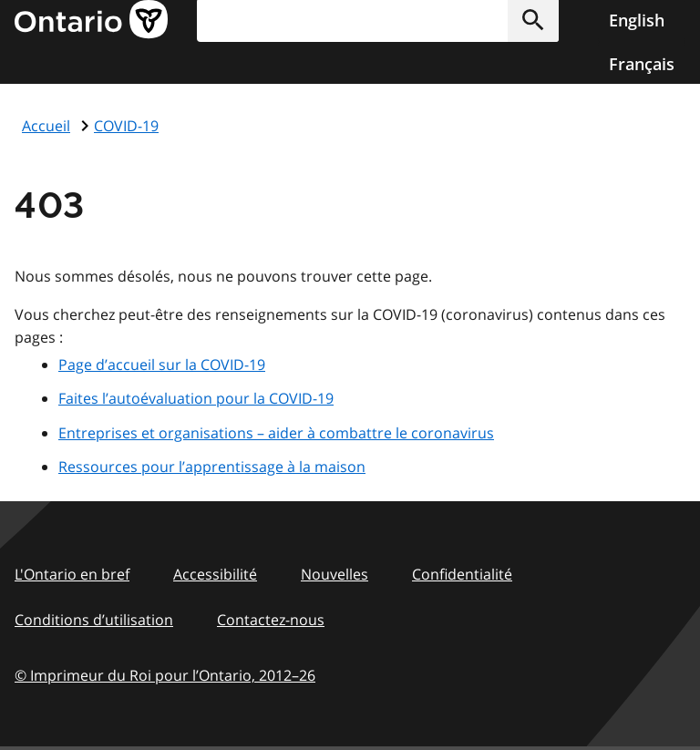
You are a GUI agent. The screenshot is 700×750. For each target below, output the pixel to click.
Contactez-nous (271, 620)
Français (642, 64)
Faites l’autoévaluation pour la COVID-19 (196, 398)
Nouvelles (335, 574)
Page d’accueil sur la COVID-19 (162, 365)
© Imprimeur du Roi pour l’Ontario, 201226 (165, 675)
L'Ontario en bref (72, 574)
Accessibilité (215, 574)
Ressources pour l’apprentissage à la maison (212, 467)
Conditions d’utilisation (94, 620)
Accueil (46, 126)
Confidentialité (462, 574)
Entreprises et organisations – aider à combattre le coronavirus (276, 433)
